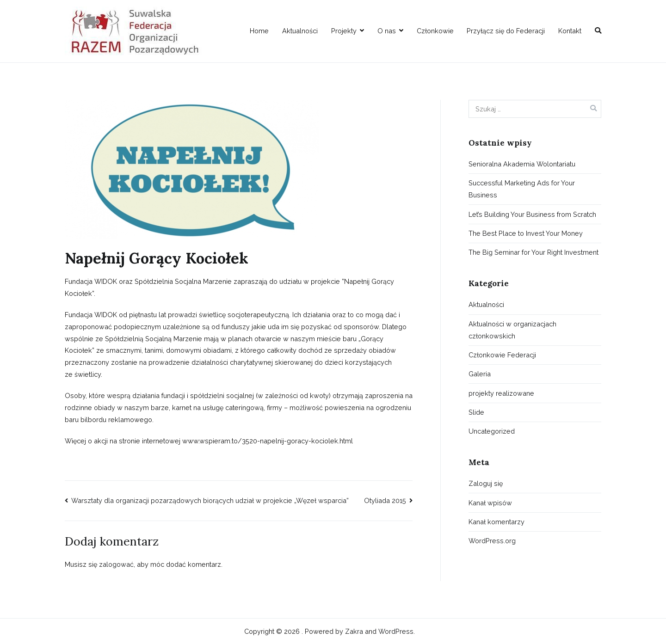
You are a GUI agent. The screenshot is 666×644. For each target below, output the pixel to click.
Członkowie (435, 31)
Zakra (354, 631)
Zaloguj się (486, 483)
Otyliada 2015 (385, 500)
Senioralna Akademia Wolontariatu (522, 164)
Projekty (344, 31)
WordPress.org (492, 541)
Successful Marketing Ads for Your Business (522, 189)
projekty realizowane (501, 393)
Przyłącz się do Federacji (506, 31)
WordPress (396, 631)
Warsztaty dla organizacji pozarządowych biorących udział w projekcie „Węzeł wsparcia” (210, 500)
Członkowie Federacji (502, 355)
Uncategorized (492, 431)
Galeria (480, 374)
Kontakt (570, 31)
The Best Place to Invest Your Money (526, 233)
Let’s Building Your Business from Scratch (532, 214)
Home (259, 31)
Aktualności (300, 31)
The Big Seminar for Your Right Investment (533, 252)
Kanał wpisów (490, 503)
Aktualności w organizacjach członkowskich (512, 330)
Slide (476, 412)
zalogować (116, 564)
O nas (387, 31)
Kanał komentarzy (496, 522)
